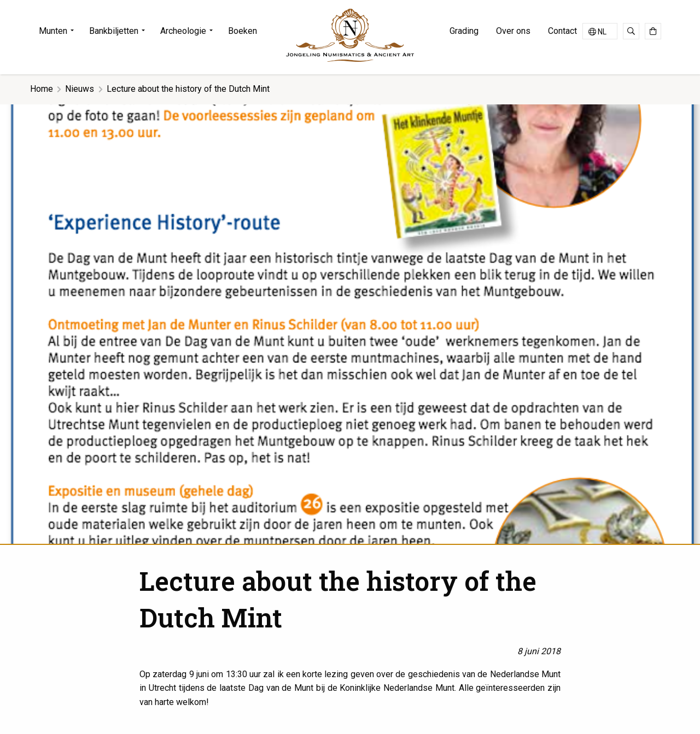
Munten (53, 31)
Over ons (513, 31)
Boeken (243, 31)
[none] (600, 31)
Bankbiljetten (114, 31)
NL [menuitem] (602, 32)
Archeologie (183, 31)
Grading (464, 31)
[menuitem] (60, 31)
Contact (562, 31)
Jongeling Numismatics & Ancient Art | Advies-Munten (350, 35)
